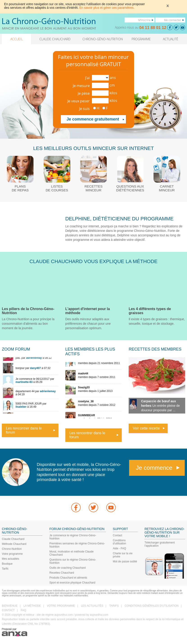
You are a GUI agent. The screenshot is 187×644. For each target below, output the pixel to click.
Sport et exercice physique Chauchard (72, 583)
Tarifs (5, 569)
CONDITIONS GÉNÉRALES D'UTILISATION (152, 606)
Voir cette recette (146, 428)
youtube (111, 508)
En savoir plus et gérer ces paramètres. (107, 8)
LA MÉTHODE (32, 606)
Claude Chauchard (13, 539)
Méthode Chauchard (14, 544)
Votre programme (12, 554)
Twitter (93, 508)
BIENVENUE (10, 606)
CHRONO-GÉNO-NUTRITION (103, 39)
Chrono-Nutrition (12, 549)
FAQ (23, 610)
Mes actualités (10, 559)
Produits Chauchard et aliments (68, 578)
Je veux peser (79, 101)
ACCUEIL (17, 39)
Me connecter (173, 20)
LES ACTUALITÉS (92, 606)
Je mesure (81, 86)
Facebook (76, 508)
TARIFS (114, 606)
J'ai (87, 78)
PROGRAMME (141, 39)
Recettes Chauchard (62, 573)
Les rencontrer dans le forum (24, 430)
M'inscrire (144, 20)
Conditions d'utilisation (120, 542)
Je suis (84, 109)
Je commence (154, 468)
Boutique (7, 564)
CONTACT (8, 610)
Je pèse (84, 93)
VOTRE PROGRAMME (61, 606)
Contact (117, 535)
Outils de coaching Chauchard (67, 568)
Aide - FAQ (120, 548)
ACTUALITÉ (171, 39)
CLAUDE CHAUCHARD (55, 39)
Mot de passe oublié (125, 561)
